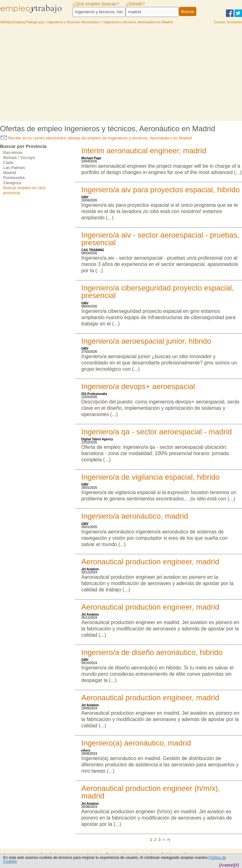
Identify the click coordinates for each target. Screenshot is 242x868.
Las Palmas (14, 168)
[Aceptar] (227, 865)
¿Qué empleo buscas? (96, 4)
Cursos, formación (228, 22)
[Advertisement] (121, 74)
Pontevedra (14, 178)
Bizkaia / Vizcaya (19, 158)
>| (168, 840)
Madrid (10, 173)
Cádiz (9, 163)
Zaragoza (12, 183)
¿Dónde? (135, 4)
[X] (236, 865)
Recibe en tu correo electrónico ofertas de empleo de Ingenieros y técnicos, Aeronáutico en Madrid (96, 138)
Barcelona (13, 152)
